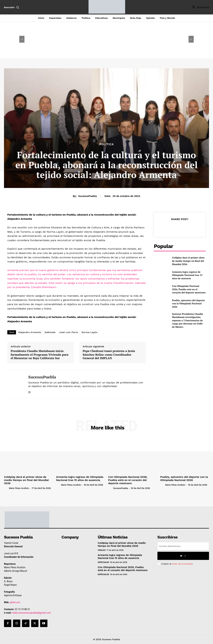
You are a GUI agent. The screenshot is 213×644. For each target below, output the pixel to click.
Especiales (103, 562)
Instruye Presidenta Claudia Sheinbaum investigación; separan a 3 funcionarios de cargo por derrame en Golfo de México (188, 320)
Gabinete (50, 332)
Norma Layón (90, 332)
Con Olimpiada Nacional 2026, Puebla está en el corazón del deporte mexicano (189, 289)
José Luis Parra (68, 332)
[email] (183, 546)
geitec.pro (15, 602)
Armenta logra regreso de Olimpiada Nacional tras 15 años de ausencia (187, 275)
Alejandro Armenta (30, 332)
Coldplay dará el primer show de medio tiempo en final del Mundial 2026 (188, 261)
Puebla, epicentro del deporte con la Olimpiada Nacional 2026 (188, 303)
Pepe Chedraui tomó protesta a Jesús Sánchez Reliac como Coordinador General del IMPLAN (109, 355)
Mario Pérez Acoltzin (19, 488)
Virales (102, 550)
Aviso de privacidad (182, 564)
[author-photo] (6, 488)
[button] (12, 7)
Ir (183, 556)
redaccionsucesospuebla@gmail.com (31, 613)
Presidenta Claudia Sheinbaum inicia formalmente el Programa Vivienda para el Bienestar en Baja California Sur (40, 355)
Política (106, 144)
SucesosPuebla (87, 196)
